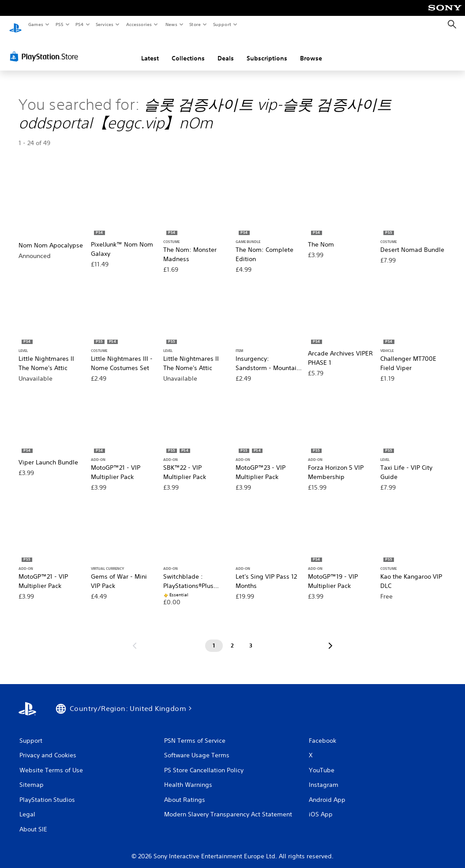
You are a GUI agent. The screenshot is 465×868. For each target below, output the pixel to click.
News (171, 24)
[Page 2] (232, 637)
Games (35, 24)
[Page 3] (251, 637)
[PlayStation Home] (15, 25)
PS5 (59, 24)
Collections (188, 50)
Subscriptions (267, 50)
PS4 (79, 24)
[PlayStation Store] (46, 48)
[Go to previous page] (135, 637)
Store (195, 24)
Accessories (139, 24)
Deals (226, 50)
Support (222, 24)
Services (105, 24)
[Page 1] (214, 637)
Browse (311, 50)
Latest (150, 50)
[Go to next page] (330, 637)
